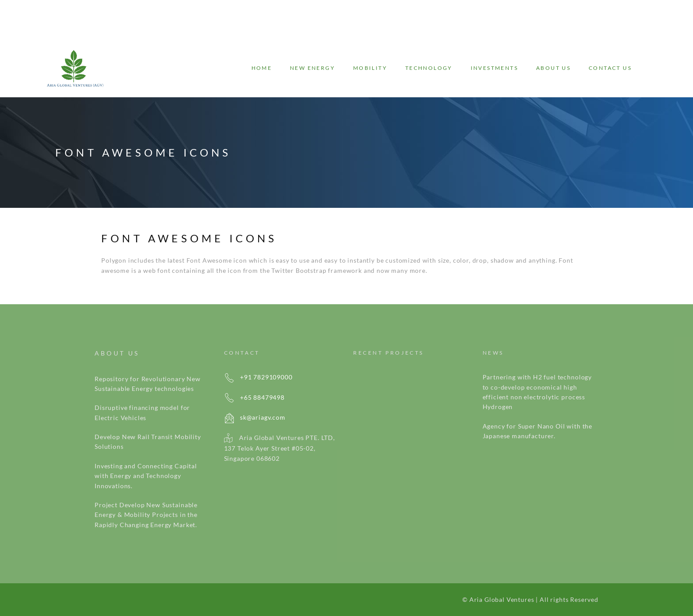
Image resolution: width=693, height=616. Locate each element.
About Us (553, 68)
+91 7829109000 (258, 377)
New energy (312, 68)
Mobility (370, 68)
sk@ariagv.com (255, 417)
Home (262, 68)
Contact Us (610, 68)
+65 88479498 (254, 397)
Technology (429, 68)
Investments (494, 68)
